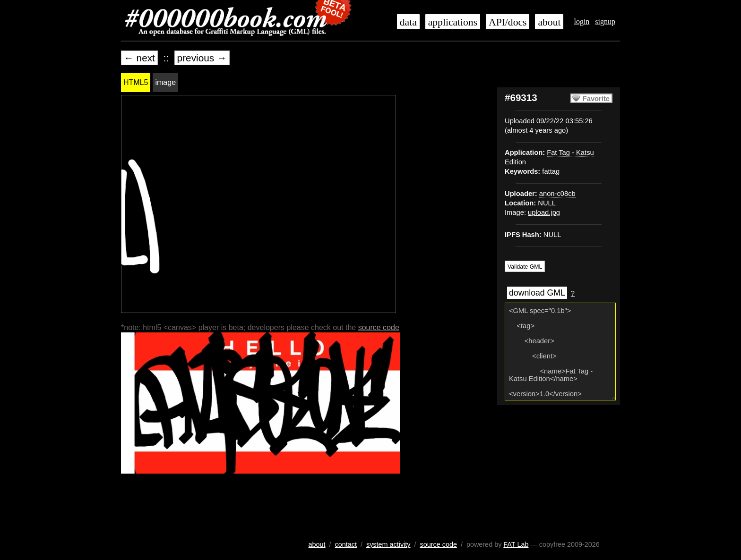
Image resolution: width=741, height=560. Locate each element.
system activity (388, 544)
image (165, 82)
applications (453, 22)
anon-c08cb (557, 194)
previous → (202, 58)
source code (379, 327)
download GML (537, 293)
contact (346, 544)
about (549, 22)
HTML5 (136, 82)
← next (139, 58)
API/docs (508, 22)
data (408, 22)
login (582, 21)
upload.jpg (544, 212)
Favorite (596, 99)
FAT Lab (516, 544)
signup (605, 21)
